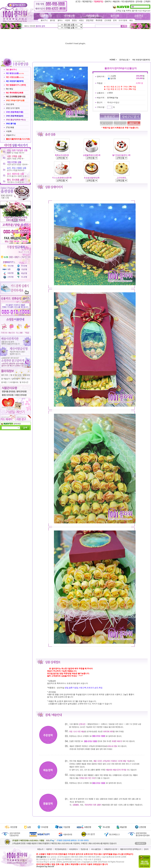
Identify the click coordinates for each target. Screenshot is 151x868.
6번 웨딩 (10, 89)
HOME (112, 60)
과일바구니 (11, 135)
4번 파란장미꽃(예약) (141, 60)
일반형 (113, 78)
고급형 (113, 76)
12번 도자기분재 (13, 108)
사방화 (9, 131)
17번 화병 (10, 127)
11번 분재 (10, 104)
